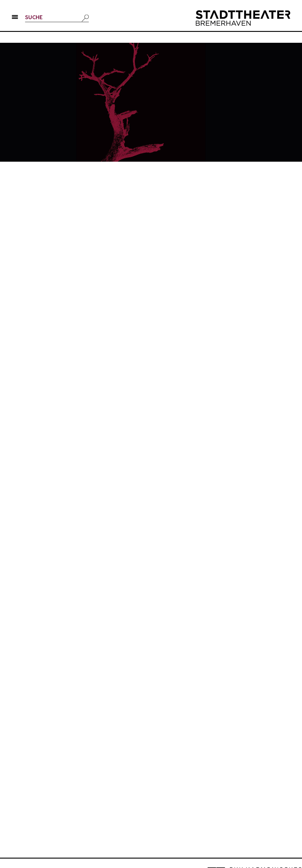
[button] (15, 18)
